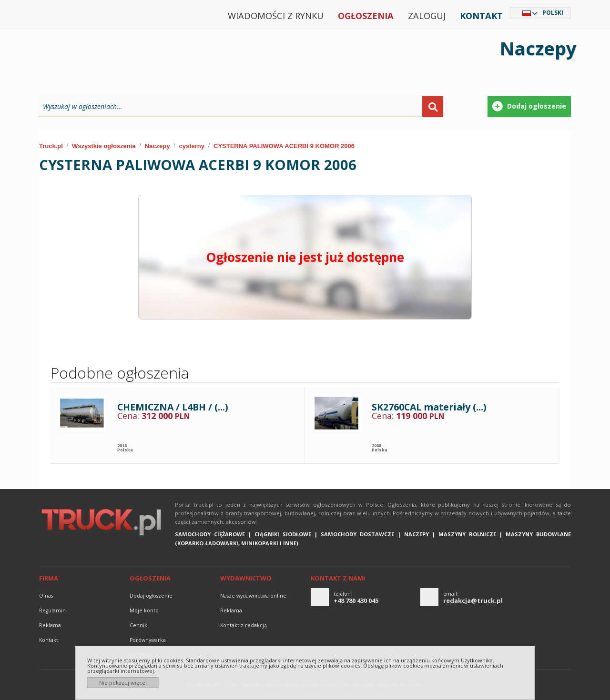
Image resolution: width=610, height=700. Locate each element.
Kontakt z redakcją (244, 625)
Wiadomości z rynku (276, 16)
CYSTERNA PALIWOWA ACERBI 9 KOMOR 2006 (284, 146)
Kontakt (481, 16)
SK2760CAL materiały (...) (429, 407)
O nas (46, 596)
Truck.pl (51, 146)
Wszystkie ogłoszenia (104, 146)
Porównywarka (148, 640)
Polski (553, 13)
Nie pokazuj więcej (123, 683)
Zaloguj (427, 16)
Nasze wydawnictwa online (253, 596)
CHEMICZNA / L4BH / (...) (173, 407)
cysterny (191, 146)
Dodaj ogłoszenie (151, 596)
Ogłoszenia (366, 16)
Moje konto (144, 610)
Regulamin (52, 610)
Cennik (138, 625)
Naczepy (158, 146)
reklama (50, 625)
